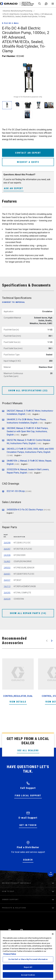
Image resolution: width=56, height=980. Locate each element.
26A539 (7, 599)
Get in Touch (28, 825)
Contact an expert (28, 153)
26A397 (7, 549)
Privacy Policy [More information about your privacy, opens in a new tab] (10, 954)
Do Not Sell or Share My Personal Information (28, 959)
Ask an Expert (13, 188)
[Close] (53, 934)
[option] (18, 681)
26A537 (7, 580)
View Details (18, 702)
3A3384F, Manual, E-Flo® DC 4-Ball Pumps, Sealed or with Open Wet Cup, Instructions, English (27, 431)
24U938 (7, 555)
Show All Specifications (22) (28, 391)
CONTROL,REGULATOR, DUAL (18, 696)
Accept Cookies (28, 975)
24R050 (7, 568)
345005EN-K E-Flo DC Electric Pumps (25, 510)
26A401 (7, 574)
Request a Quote (28, 162)
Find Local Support (28, 796)
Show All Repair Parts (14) (28, 613)
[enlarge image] (7, 105)
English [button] (35, 414)
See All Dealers (28, 750)
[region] (28, 955)
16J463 (7, 561)
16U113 (7, 586)
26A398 (7, 543)
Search (28, 860)
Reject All (28, 967)
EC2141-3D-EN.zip (16, 491)
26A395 (7, 593)
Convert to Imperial (13, 302)
